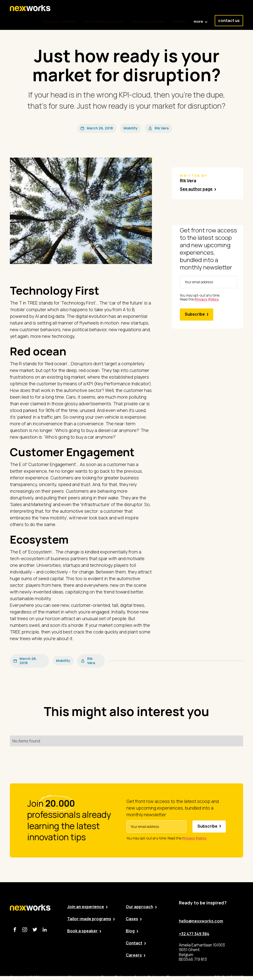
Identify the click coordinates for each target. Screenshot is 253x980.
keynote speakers (148, 21)
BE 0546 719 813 (229, 977)
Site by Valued (81, 977)
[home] (30, 8)
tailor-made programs (104, 21)
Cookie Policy (146, 977)
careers (179, 21)
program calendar (60, 21)
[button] (201, 19)
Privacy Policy (114, 977)
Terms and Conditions (186, 977)
